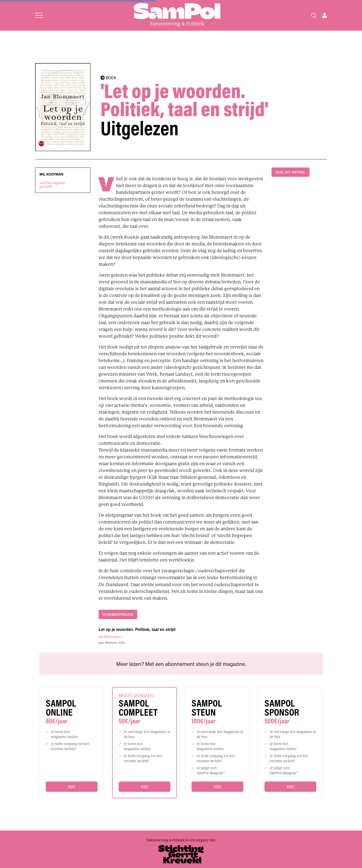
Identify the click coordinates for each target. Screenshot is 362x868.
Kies (72, 787)
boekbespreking (118, 614)
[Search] (314, 15)
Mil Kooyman (51, 174)
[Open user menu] (325, 15)
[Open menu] (39, 15)
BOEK (108, 78)
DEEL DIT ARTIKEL (290, 172)
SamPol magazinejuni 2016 (52, 185)
